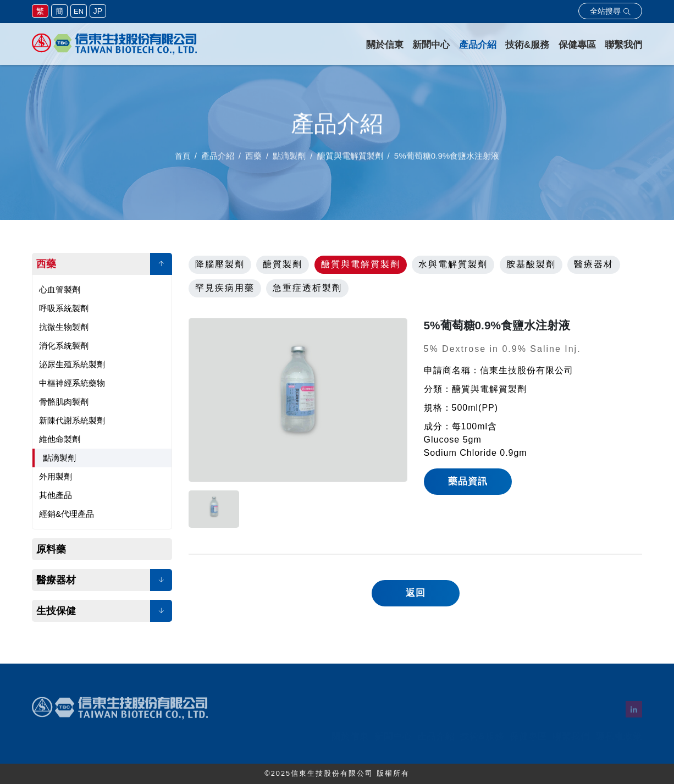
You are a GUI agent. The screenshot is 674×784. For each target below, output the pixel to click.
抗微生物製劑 (64, 327)
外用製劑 (56, 476)
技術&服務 (527, 45)
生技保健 (56, 611)
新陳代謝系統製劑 (72, 420)
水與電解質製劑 (453, 264)
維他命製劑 (60, 439)
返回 (416, 593)
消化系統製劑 (64, 346)
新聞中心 (431, 45)
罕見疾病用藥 (225, 288)
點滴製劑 (59, 458)
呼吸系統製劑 (64, 308)
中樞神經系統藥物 (72, 383)
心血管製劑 (60, 289)
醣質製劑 (283, 264)
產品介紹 (478, 45)
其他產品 (56, 495)
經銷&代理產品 (67, 514)
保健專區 (577, 45)
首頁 (183, 160)
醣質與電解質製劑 (361, 264)
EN (79, 11)
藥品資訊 (468, 481)
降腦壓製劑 (220, 264)
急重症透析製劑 (307, 288)
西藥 (46, 264)
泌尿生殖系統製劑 (72, 364)
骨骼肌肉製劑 (64, 402)
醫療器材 (56, 580)
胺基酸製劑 (531, 264)
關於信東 (385, 45)
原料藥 (51, 549)
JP (98, 11)
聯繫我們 (623, 45)
